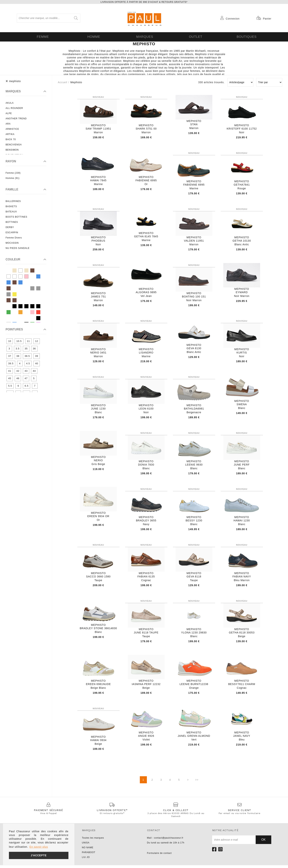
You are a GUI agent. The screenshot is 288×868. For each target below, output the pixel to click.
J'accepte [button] (39, 855)
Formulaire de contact (159, 856)
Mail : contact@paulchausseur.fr (165, 841)
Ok (263, 842)
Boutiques (246, 36)
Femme (42, 36)
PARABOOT (89, 855)
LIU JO (86, 860)
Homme (93, 36)
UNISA (86, 845)
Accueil (63, 82)
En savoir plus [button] (39, 847)
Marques (144, 36)
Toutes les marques (93, 841)
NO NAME (88, 850)
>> (197, 783)
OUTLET (195, 36)
